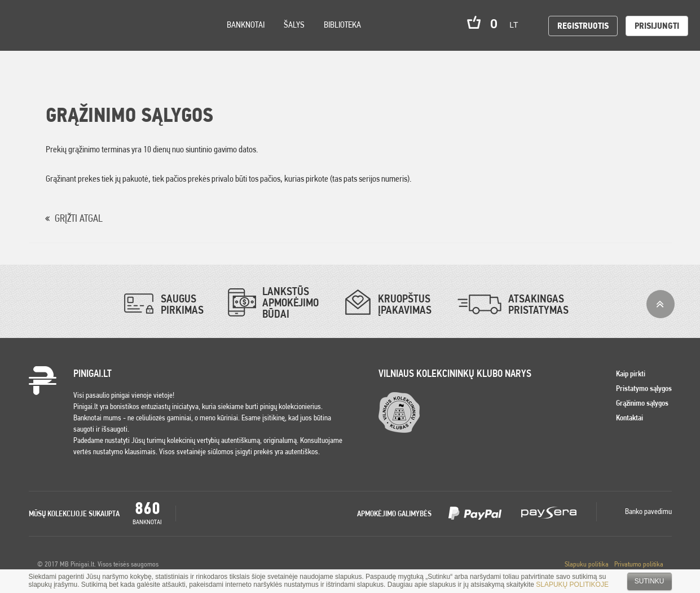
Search (103, 40)
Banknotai (246, 25)
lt (517, 25)
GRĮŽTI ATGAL (79, 218)
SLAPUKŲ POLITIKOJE (572, 585)
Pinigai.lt (25, 25)
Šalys (294, 25)
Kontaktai (629, 418)
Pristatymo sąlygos (644, 388)
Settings (73, 40)
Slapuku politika (587, 564)
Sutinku (650, 581)
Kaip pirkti (631, 374)
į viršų (661, 304)
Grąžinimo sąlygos (642, 403)
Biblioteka (342, 25)
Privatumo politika (639, 564)
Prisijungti (657, 26)
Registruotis (583, 26)
